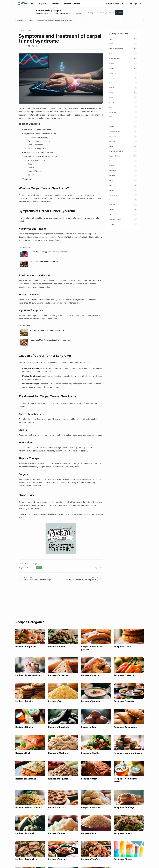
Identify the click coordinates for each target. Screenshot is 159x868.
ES (126, 4)
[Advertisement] (79, 605)
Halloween (67, 4)
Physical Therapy (35, 171)
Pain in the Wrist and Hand (39, 141)
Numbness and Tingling (38, 137)
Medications (33, 168)
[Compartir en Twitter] (29, 46)
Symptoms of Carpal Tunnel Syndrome (39, 134)
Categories (43, 4)
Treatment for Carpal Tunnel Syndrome (39, 157)
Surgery (31, 175)
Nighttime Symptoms (37, 148)
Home (32, 4)
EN (122, 4)
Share (39, 568)
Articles (77, 4)
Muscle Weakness (35, 145)
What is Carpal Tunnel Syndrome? (37, 130)
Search (119, 13)
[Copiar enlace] (37, 46)
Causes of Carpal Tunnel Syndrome (38, 152)
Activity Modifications (37, 160)
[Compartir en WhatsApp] (33, 46)
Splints (30, 164)
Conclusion (27, 179)
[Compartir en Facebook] (26, 46)
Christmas (56, 4)
